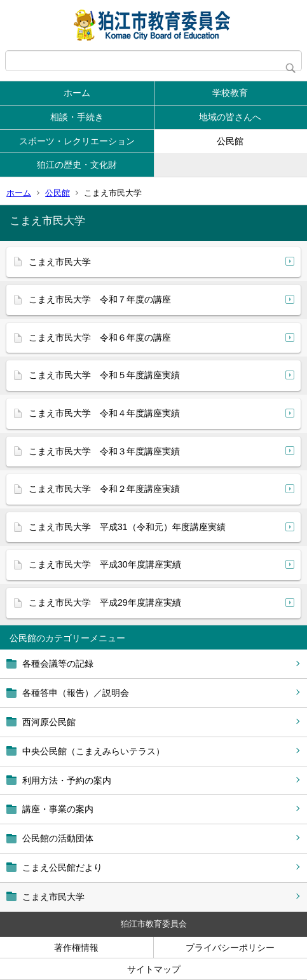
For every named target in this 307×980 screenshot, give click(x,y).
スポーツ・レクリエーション (77, 141)
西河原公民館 (49, 722)
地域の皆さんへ (230, 117)
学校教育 (230, 93)
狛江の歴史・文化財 (77, 165)
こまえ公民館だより (62, 868)
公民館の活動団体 (58, 838)
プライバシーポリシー (230, 948)
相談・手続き (77, 117)
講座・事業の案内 (58, 809)
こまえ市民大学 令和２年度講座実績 (104, 489)
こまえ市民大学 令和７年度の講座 (100, 299)
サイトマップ (154, 969)
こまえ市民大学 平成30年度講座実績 (105, 564)
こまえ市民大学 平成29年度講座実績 (105, 602)
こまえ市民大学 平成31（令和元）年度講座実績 (127, 527)
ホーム (77, 93)
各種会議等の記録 (58, 664)
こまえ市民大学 (53, 897)
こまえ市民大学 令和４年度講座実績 (104, 413)
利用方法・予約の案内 (67, 780)
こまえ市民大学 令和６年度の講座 (100, 337)
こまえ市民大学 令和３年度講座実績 (104, 451)
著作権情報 (76, 948)
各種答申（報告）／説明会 (76, 693)
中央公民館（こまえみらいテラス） (93, 751)
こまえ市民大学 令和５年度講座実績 (104, 375)
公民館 (230, 141)
